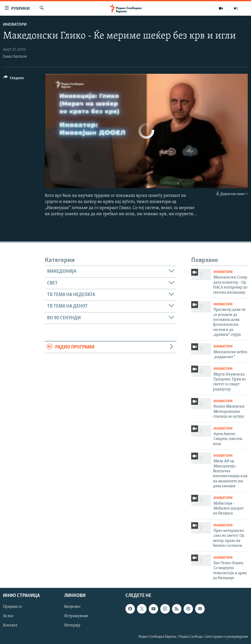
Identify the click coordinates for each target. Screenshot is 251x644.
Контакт (10, 626)
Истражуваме (76, 616)
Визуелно (72, 607)
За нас (8, 616)
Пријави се (13, 607)
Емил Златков (15, 57)
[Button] (13, 79)
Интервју (72, 626)
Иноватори (15, 25)
